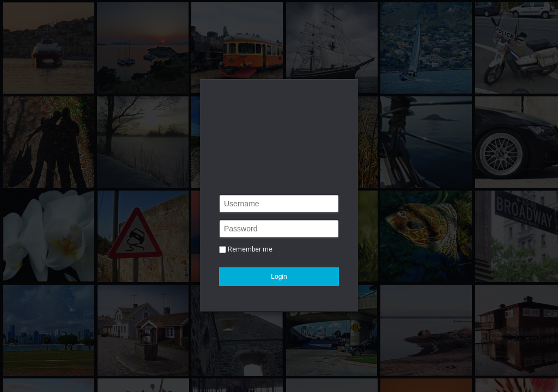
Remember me (250, 249)
